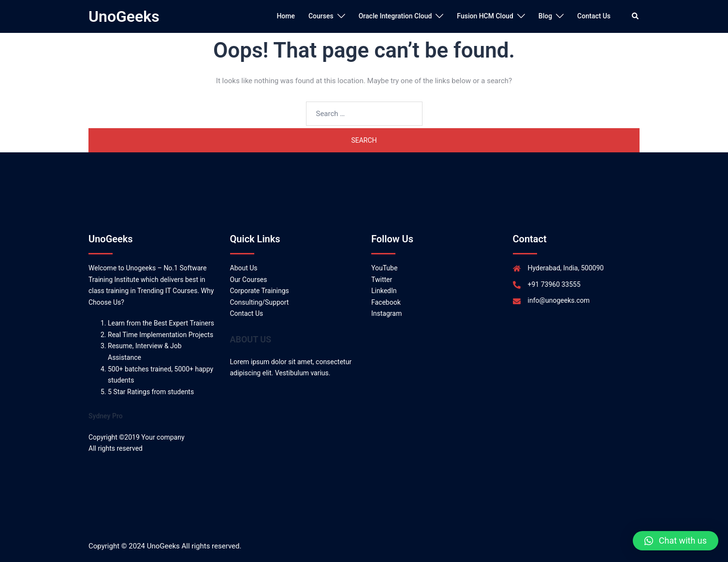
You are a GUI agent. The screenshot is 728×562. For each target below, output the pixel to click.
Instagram (386, 313)
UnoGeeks (124, 16)
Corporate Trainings (260, 291)
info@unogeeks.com (559, 300)
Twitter (382, 280)
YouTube (384, 268)
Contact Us (594, 16)
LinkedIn (384, 291)
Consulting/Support (260, 302)
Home (286, 16)
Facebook (386, 302)
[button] (676, 541)
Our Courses (249, 280)
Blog (545, 16)
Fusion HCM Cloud (485, 16)
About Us (244, 268)
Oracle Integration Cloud (395, 16)
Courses (321, 16)
